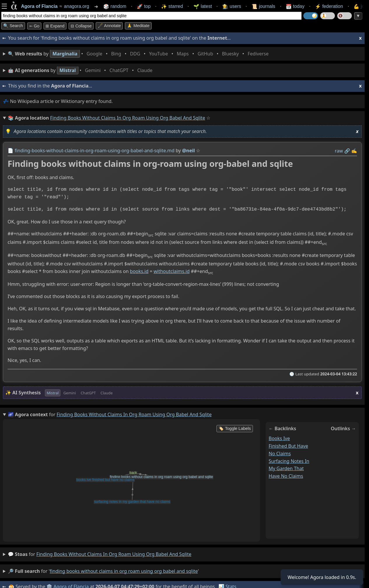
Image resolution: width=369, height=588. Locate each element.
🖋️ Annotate (109, 26)
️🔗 (347, 151)
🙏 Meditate (138, 26)
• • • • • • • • (139, 54)
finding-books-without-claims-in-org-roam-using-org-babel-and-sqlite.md (95, 150)
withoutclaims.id (172, 271)
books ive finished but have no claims (288, 446)
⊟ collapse (81, 26)
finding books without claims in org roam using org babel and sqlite (114, 554)
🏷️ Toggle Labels (235, 428)
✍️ (354, 151)
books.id (139, 271)
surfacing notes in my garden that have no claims (289, 469)
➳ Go (34, 26)
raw (339, 151)
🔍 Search (13, 26)
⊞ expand (55, 26)
